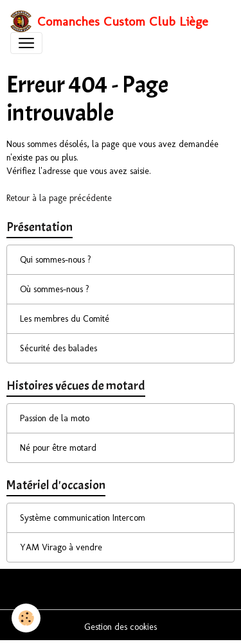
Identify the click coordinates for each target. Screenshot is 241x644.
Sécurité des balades (58, 348)
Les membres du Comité (65, 319)
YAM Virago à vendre (61, 547)
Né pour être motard (58, 448)
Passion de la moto (55, 418)
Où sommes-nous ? (55, 289)
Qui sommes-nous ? (56, 260)
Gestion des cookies (121, 627)
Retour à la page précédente (59, 198)
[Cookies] (26, 618)
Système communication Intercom (83, 518)
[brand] (109, 21)
